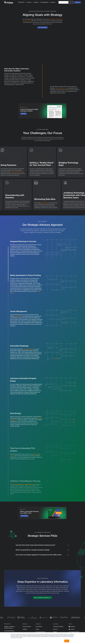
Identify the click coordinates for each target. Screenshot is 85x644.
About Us (55, 629)
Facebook (73, 627)
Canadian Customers (58, 627)
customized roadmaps (29, 349)
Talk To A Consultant (43, 27)
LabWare (25, 629)
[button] (21, 2)
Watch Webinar (24, 516)
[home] (9, 2)
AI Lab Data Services (9, 631)
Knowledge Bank (45, 2)
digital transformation (17, 172)
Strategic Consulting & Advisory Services (10, 627)
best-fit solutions (44, 203)
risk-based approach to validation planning (24, 484)
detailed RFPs (18, 316)
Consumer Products (40, 632)
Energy (37, 629)
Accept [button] (67, 641)
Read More (23, 114)
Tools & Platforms (27, 627)
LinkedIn (72, 629)
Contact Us (77, 2)
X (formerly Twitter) (75, 632)
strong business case (61, 88)
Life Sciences (39, 627)
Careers (55, 632)
